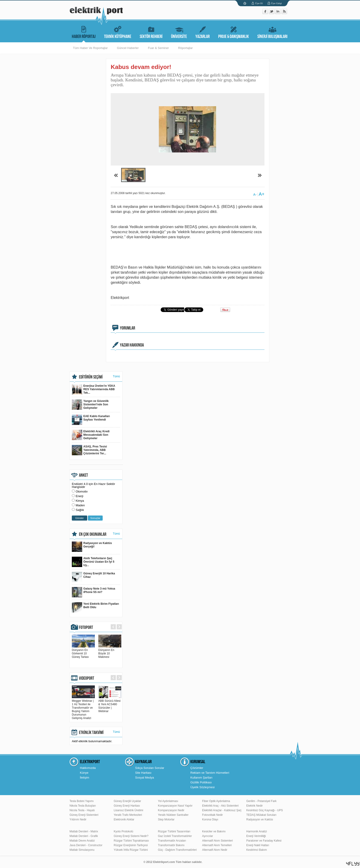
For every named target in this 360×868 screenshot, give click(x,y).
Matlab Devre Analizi (82, 841)
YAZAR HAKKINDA (132, 345)
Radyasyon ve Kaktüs (260, 819)
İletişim (84, 778)
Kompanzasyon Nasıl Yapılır (175, 806)
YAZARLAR (203, 32)
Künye (84, 773)
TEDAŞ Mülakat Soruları (261, 815)
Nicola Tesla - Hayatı (82, 810)
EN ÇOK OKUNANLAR (93, 534)
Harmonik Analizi (257, 831)
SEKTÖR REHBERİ (151, 32)
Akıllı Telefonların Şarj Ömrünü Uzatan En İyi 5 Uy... (93, 562)
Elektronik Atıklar (124, 819)
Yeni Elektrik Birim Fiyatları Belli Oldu (95, 607)
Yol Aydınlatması (168, 801)
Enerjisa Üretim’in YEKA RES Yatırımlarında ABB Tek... (94, 389)
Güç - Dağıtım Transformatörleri (177, 850)
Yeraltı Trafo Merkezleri (128, 815)
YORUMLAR (128, 328)
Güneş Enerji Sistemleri (84, 815)
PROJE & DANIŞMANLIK (234, 32)
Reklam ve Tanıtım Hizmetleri (210, 773)
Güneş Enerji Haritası (127, 806)
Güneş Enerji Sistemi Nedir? (131, 836)
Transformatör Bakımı (171, 845)
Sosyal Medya (145, 778)
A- (255, 195)
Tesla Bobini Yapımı (82, 801)
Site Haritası (143, 773)
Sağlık (80, 510)
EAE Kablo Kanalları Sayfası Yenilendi (91, 420)
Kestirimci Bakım (257, 850)
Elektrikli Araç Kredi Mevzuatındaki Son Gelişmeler (91, 435)
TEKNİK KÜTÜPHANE (118, 32)
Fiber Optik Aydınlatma (216, 801)
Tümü (116, 376)
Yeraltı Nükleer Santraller (173, 815)
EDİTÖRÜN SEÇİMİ (91, 377)
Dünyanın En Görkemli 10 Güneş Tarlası (83, 652)
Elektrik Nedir (254, 806)
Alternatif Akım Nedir (215, 850)
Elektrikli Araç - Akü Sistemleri (220, 806)
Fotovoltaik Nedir (212, 815)
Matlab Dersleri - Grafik (84, 836)
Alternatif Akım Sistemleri (217, 841)
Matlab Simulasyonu (82, 850)
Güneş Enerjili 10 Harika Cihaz (93, 577)
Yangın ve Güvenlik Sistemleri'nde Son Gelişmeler (90, 405)
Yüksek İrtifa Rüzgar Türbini (131, 850)
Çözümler (197, 768)
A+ (262, 194)
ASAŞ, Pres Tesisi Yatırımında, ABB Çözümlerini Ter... (89, 450)
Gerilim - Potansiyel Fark (261, 801)
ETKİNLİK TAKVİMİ (91, 733)
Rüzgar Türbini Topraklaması (131, 841)
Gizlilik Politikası (201, 782)
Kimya (80, 501)
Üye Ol (259, 3)
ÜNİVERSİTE (179, 32)
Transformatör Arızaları (172, 841)
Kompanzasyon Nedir (171, 810)
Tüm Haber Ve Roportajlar (90, 48)
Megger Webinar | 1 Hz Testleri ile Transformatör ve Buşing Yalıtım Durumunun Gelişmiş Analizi (83, 708)
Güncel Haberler (128, 48)
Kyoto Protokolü (123, 831)
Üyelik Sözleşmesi (202, 787)
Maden (80, 505)
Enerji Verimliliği (256, 836)
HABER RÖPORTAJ (84, 32)
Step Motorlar (166, 819)
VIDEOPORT (87, 678)
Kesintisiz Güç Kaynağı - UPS (265, 810)
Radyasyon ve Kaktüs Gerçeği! (92, 547)
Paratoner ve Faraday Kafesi (264, 841)
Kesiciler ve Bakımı (214, 831)
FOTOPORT (86, 627)
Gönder (80, 518)
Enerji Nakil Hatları (258, 845)
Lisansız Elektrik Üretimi (128, 810)
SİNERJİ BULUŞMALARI (272, 32)
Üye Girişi (276, 3)
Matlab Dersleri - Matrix (84, 831)
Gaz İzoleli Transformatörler (175, 836)
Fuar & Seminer (158, 48)
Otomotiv (82, 491)
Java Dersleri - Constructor (86, 845)
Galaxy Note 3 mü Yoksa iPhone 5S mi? (93, 592)
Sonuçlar (95, 518)
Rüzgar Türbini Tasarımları (174, 831)
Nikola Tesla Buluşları (83, 806)
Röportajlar (186, 48)
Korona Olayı (210, 819)
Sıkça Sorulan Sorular (150, 768)
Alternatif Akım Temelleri (217, 845)
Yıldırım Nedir (78, 819)
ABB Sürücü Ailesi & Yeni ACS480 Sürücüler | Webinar (110, 704)
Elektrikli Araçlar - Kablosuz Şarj (222, 810)
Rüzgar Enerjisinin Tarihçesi (131, 845)
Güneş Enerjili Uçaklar (127, 801)
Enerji (80, 496)
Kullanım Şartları (201, 778)
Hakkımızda (88, 768)
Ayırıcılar (208, 836)
